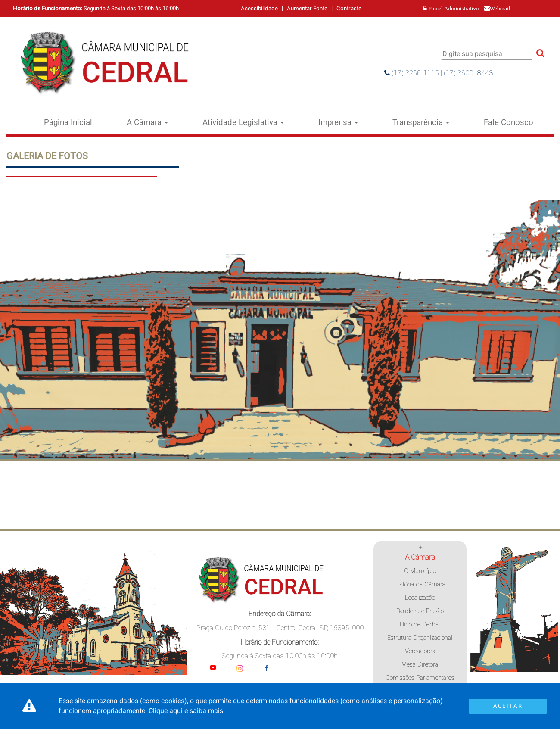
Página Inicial (68, 122)
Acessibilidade (259, 8)
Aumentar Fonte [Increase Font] (307, 8)
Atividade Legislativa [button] (243, 122)
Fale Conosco (509, 122)
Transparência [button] (421, 122)
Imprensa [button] (338, 122)
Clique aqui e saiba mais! (187, 711)
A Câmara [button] (147, 122)
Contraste (349, 8)
